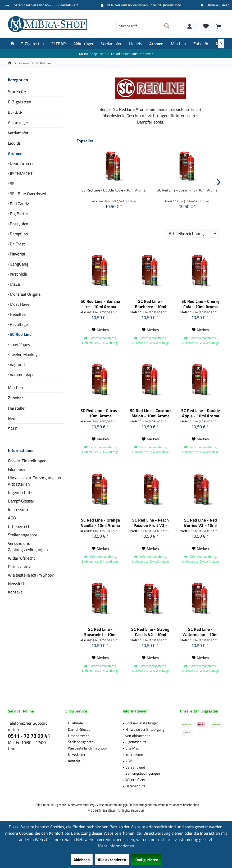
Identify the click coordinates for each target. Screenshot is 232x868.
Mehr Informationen (116, 846)
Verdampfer (18, 133)
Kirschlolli (18, 274)
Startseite (17, 92)
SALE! (13, 429)
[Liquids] (135, 44)
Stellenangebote (23, 535)
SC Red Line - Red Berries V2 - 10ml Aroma (201, 523)
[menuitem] (219, 26)
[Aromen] (156, 44)
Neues (14, 418)
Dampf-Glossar (21, 501)
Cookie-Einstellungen (27, 461)
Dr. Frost (17, 244)
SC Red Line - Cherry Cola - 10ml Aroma (200, 304)
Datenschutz (19, 567)
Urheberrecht (20, 526)
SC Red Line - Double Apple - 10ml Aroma (113, 190)
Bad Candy (19, 204)
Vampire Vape (22, 374)
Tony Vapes (19, 344)
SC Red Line (20, 334)
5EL (13, 184)
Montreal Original (25, 294)
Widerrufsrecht (22, 558)
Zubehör (15, 398)
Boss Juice (18, 224)
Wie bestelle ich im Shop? (31, 575)
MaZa (14, 284)
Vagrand (17, 364)
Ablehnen (82, 860)
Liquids (14, 143)
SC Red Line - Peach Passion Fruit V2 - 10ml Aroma (151, 523)
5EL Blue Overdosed (27, 194)
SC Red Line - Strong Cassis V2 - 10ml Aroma (150, 632)
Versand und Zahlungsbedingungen (28, 546)
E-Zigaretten (20, 102)
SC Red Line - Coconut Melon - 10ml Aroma (150, 413)
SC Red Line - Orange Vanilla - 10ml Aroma (100, 523)
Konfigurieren (146, 860)
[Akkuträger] (83, 44)
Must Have (19, 304)
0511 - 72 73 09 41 (29, 736)
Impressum (18, 509)
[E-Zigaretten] (32, 44)
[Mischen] (178, 44)
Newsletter (18, 583)
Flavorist (17, 254)
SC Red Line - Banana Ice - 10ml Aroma (100, 304)
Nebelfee (17, 314)
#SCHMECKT (21, 173)
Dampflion (18, 234)
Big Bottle (18, 214)
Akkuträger (18, 122)
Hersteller (17, 408)
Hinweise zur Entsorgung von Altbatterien (35, 481)
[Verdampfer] (111, 44)
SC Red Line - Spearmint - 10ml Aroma (187, 190)
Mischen (15, 387)
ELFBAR (15, 112)
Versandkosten (107, 805)
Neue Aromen (22, 163)
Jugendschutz (20, 492)
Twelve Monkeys (24, 354)
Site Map (132, 748)
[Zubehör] (201, 44)
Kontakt (15, 592)
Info (178, 5)
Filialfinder (17, 469)
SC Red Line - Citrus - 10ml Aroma (100, 413)
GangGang (19, 264)
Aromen (15, 153)
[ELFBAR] (59, 44)
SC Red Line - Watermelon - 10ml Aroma (201, 632)
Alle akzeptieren (112, 860)
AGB (12, 518)
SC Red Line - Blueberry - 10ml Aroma (151, 304)
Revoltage (18, 324)
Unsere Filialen (218, 5)
